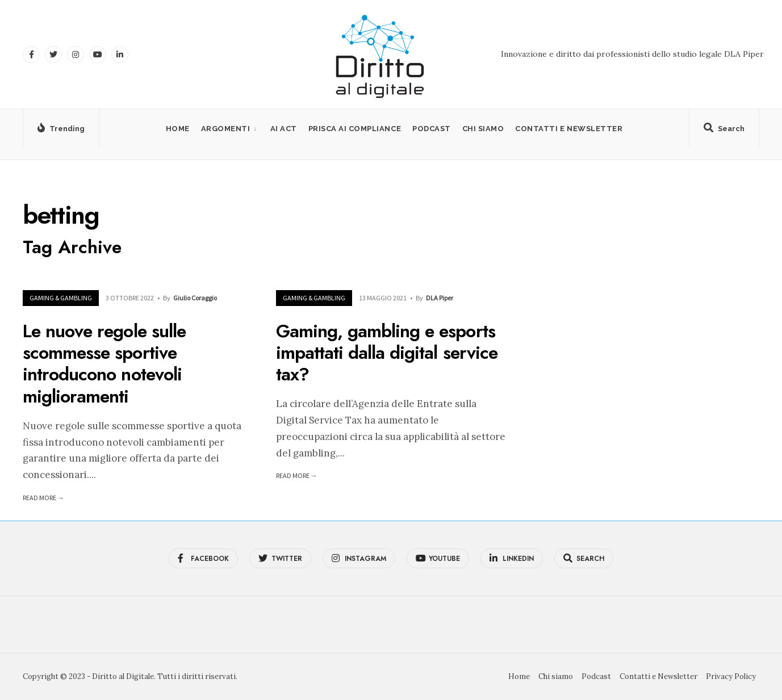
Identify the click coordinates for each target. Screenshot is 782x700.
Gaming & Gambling (61, 298)
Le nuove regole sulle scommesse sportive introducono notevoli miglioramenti (104, 364)
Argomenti (226, 129)
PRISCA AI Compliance (355, 129)
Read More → (43, 498)
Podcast (432, 129)
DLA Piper (440, 298)
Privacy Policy (731, 676)
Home (178, 129)
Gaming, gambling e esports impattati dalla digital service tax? (387, 353)
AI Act (284, 129)
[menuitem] (230, 129)
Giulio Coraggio (195, 298)
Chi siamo (483, 129)
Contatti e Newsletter (569, 129)
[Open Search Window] (724, 131)
